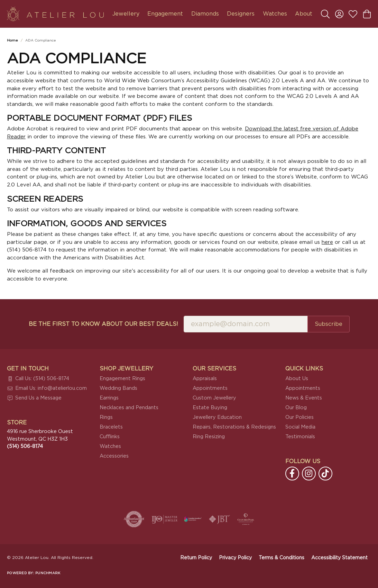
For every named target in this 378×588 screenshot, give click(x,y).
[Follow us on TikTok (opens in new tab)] (325, 474)
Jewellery (126, 14)
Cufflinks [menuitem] (110, 437)
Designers (241, 14)
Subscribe (329, 324)
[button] (325, 14)
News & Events (304, 398)
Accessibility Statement (339, 558)
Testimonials (300, 437)
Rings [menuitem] (106, 417)
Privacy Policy (235, 558)
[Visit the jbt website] (220, 519)
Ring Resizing (209, 437)
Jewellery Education (217, 417)
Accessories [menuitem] (114, 456)
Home (12, 40)
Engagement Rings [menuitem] (122, 379)
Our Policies (299, 417)
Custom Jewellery (214, 398)
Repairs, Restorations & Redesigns (234, 427)
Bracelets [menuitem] (111, 427)
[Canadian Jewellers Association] (193, 519)
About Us (297, 379)
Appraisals (205, 379)
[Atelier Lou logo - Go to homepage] (55, 14)
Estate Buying (210, 408)
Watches (275, 14)
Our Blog (296, 408)
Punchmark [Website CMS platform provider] (48, 573)
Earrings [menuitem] (109, 398)
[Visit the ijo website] (164, 519)
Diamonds (205, 14)
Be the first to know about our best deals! (103, 324)
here (327, 242)
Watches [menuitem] (110, 446)
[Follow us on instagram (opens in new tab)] (309, 474)
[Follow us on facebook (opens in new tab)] (292, 474)
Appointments (210, 388)
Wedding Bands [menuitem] (118, 388)
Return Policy (196, 558)
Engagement (165, 14)
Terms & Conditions (282, 558)
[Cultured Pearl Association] (246, 519)
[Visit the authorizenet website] (134, 519)
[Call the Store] (25, 446)
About (304, 14)
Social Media (300, 427)
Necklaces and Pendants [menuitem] (129, 408)
